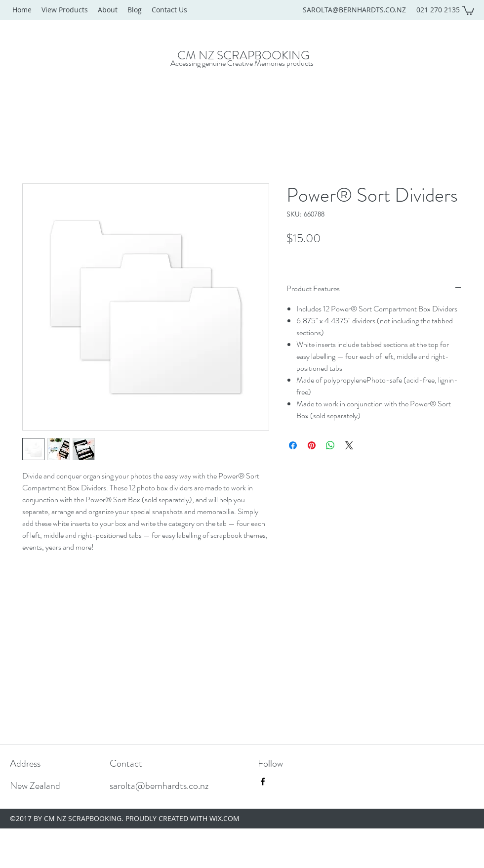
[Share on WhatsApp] (330, 445)
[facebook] (263, 781)
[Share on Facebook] (293, 445)
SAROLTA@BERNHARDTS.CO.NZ (354, 10)
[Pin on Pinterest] (312, 445)
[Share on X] (349, 445)
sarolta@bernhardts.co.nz (159, 786)
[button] (468, 10)
